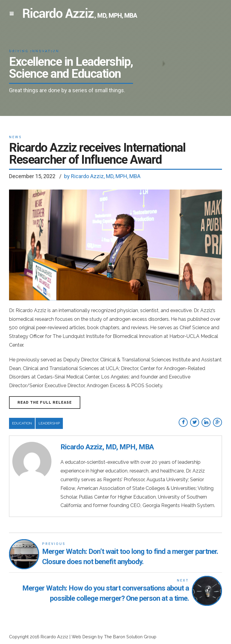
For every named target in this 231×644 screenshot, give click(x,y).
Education (22, 423)
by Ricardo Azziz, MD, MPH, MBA (102, 176)
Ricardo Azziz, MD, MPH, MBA (107, 447)
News (15, 137)
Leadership (49, 423)
